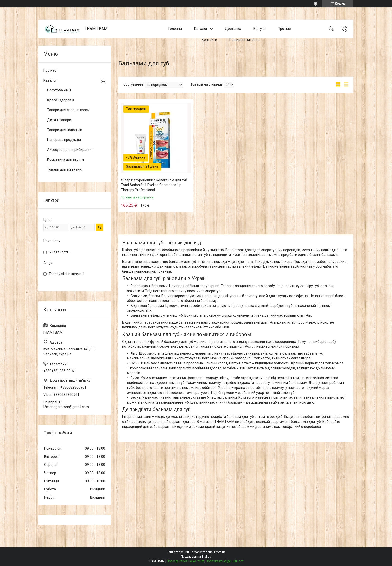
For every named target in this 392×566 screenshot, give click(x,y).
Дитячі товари (59, 120)
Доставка (233, 29)
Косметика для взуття (66, 159)
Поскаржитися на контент (185, 561)
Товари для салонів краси (68, 110)
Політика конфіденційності (225, 561)
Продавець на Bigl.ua (196, 557)
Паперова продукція (64, 140)
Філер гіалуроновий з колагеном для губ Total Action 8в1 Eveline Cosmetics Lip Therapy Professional (154, 185)
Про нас (284, 29)
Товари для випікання (65, 169)
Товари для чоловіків (65, 130)
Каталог (201, 29)
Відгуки (260, 29)
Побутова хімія (59, 90)
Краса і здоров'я (61, 100)
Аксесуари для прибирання (70, 150)
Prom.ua (220, 552)
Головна (175, 29)
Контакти (209, 40)
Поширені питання (245, 40)
